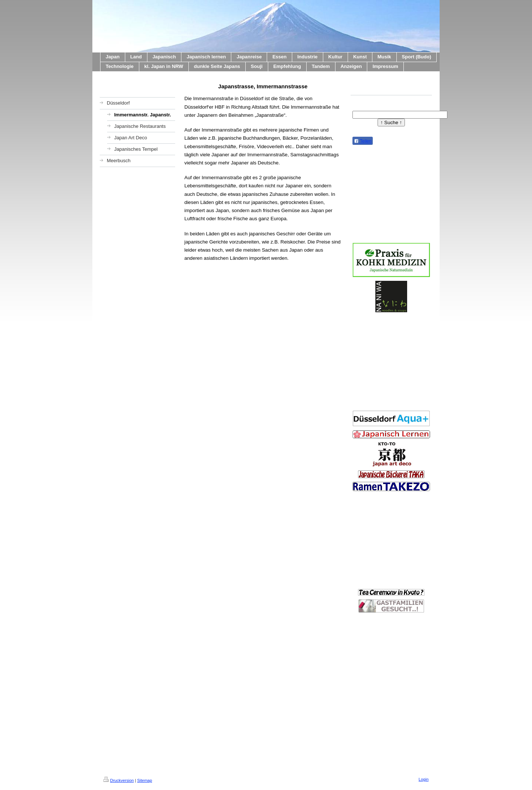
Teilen (363, 141)
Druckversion (119, 780)
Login (424, 779)
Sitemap (144, 780)
